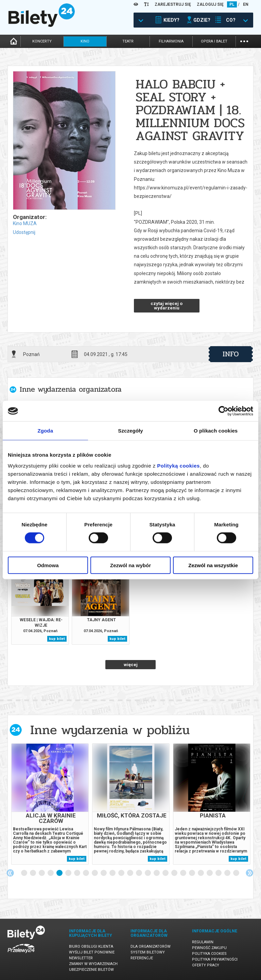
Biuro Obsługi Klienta (91, 947)
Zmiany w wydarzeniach (93, 964)
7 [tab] (77, 873)
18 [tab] (175, 873)
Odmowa (48, 565)
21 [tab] (201, 873)
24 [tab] (228, 873)
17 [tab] (166, 873)
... (244, 41)
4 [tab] (51, 873)
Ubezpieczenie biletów (91, 970)
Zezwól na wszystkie (213, 565)
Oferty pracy (206, 965)
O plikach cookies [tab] (216, 431)
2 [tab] (33, 873)
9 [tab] (95, 873)
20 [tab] (192, 873)
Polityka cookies (209, 954)
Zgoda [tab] (46, 431)
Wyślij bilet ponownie (92, 952)
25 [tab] (237, 873)
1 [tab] (24, 873)
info (231, 354)
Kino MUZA (25, 223)
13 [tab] (130, 873)
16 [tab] (157, 873)
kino (85, 41)
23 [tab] (219, 873)
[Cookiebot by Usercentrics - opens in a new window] (223, 411)
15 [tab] (148, 873)
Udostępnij (24, 232)
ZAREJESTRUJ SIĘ (173, 4)
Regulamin (203, 942)
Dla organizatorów (151, 947)
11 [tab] (113, 873)
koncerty (42, 41)
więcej (131, 665)
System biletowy (148, 952)
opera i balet (214, 41)
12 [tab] (122, 873)
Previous (10, 873)
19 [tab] (184, 873)
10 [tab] (104, 873)
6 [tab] (69, 873)
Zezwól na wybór (130, 565)
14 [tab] (139, 873)
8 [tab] (86, 873)
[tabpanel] (50, 804)
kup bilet (57, 639)
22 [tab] (210, 873)
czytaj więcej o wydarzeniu (167, 306)
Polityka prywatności (215, 959)
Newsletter (81, 958)
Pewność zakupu (209, 948)
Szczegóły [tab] (130, 431)
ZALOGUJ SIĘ (210, 4)
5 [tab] (60, 873)
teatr (128, 41)
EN (246, 4)
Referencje (142, 958)
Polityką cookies (178, 465)
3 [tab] (42, 873)
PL (232, 4)
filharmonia (171, 41)
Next (249, 873)
